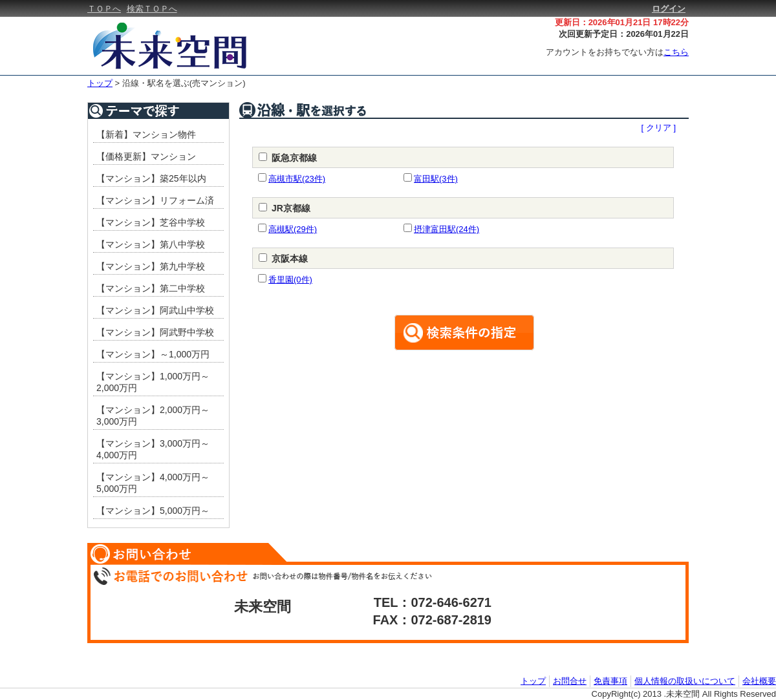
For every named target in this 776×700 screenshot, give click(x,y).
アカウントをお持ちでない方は (617, 52)
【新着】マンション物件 (146, 134)
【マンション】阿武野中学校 (155, 332)
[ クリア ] (659, 128)
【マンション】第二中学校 (151, 288)
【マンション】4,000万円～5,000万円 (153, 483)
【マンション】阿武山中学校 (155, 310)
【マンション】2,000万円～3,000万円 (153, 416)
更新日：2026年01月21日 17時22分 (622, 22)
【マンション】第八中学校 (151, 244)
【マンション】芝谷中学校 (151, 222)
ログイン (669, 9)
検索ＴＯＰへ (152, 9)
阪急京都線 (294, 158)
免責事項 (610, 681)
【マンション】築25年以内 (151, 178)
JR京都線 (291, 208)
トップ (100, 83)
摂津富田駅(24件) (447, 229)
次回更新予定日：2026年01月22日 (624, 34)
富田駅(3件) (436, 179)
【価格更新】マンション (146, 156)
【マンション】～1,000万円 (153, 354)
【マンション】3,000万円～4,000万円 (153, 449)
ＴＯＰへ (104, 9)
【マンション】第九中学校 (151, 266)
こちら (676, 52)
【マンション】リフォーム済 (155, 200)
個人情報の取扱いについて (685, 681)
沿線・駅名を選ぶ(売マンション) (184, 83)
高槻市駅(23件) (297, 179)
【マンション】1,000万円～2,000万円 (153, 382)
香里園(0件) (290, 280)
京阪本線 (290, 259)
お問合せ (570, 681)
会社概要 (759, 681)
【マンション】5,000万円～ (153, 511)
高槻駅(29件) (293, 229)
